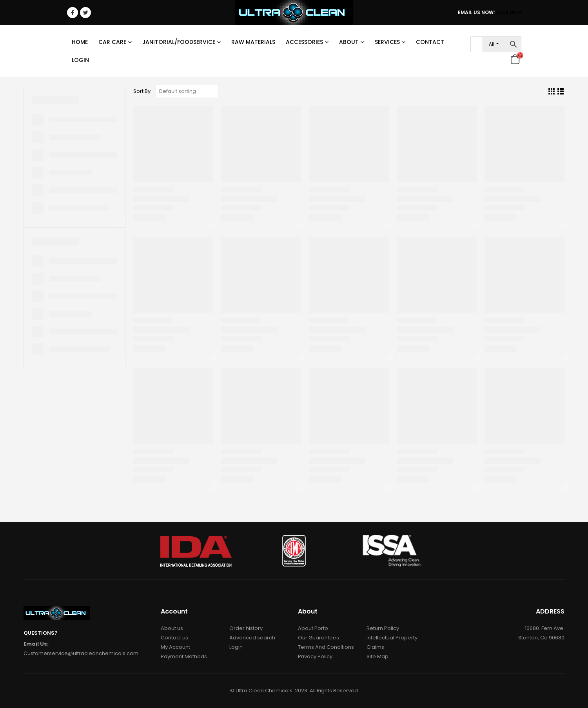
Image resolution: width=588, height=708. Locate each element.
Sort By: (142, 91)
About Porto (313, 628)
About (349, 42)
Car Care (112, 42)
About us (172, 628)
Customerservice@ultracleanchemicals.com (81, 653)
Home (80, 42)
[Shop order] (187, 91)
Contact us (174, 638)
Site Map (377, 656)
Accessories (304, 42)
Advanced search (252, 638)
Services (387, 42)
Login (80, 60)
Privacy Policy (315, 656)
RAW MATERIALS (253, 42)
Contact (430, 42)
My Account (175, 647)
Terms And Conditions (326, 647)
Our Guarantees (318, 638)
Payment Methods (184, 656)
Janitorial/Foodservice (179, 42)
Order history (246, 628)
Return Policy (383, 628)
